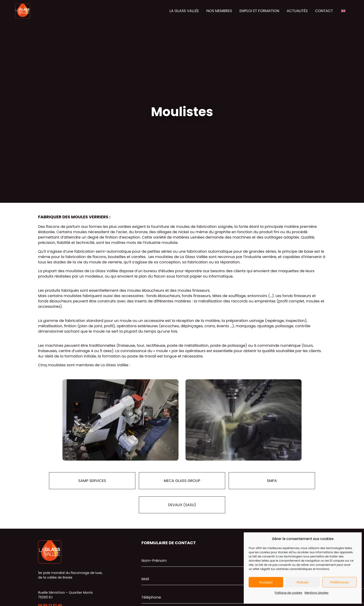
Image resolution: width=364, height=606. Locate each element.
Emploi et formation (259, 11)
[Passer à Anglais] (343, 11)
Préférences (340, 582)
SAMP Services (92, 481)
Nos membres (219, 11)
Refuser (303, 582)
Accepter (266, 582)
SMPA (272, 481)
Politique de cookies (288, 593)
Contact (324, 11)
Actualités (297, 11)
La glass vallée (184, 11)
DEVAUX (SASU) (182, 505)
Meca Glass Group (182, 481)
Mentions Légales (317, 593)
